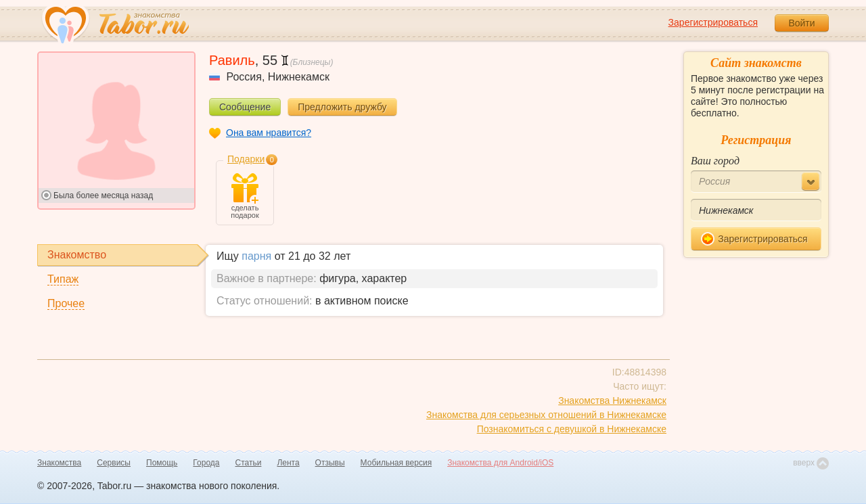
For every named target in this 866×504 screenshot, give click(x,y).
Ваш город (715, 161)
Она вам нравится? (269, 133)
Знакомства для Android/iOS (500, 463)
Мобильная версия (396, 463)
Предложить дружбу (342, 107)
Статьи (249, 463)
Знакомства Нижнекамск (612, 400)
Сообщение (245, 107)
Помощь (162, 463)
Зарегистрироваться (713, 22)
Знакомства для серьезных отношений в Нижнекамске (546, 415)
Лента (288, 463)
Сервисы (114, 463)
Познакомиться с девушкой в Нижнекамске (572, 429)
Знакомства (59, 463)
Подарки (246, 159)
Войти (801, 23)
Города (206, 463)
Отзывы (330, 463)
